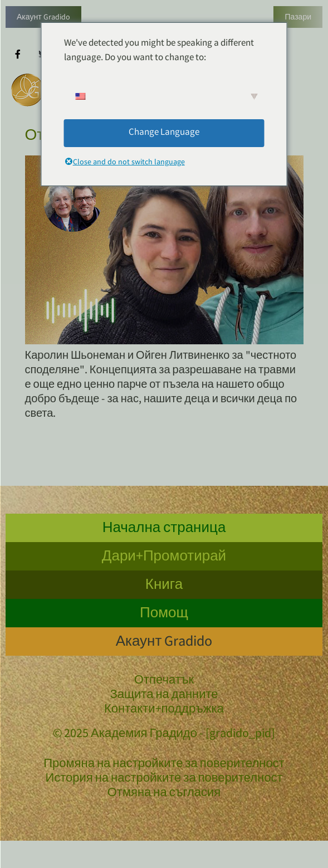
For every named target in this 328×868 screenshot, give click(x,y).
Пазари (298, 18)
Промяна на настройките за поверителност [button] (164, 765)
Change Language (164, 133)
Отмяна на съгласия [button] (164, 794)
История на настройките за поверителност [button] (164, 779)
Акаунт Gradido (43, 18)
